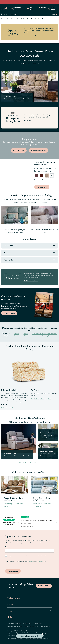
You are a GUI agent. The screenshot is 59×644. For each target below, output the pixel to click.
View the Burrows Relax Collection (29, 463)
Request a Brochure (9, 313)
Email (7, 547)
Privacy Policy (31, 561)
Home (3, 19)
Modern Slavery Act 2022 (15, 626)
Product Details (16, 334)
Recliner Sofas (17, 19)
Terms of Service (39, 561)
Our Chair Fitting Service (31, 281)
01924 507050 (44, 586)
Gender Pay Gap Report (32, 626)
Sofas (9, 19)
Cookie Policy (38, 623)
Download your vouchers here (32, 36)
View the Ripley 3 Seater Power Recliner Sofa (42, 505)
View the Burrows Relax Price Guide (41, 399)
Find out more (28, 120)
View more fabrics (42, 187)
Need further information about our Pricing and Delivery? (45, 334)
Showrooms (14, 14)
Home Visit (5, 14)
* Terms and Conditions (14, 623)
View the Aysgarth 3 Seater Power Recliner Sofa (13, 505)
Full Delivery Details (7, 408)
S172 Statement (45, 626)
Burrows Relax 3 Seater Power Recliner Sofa (34, 19)
